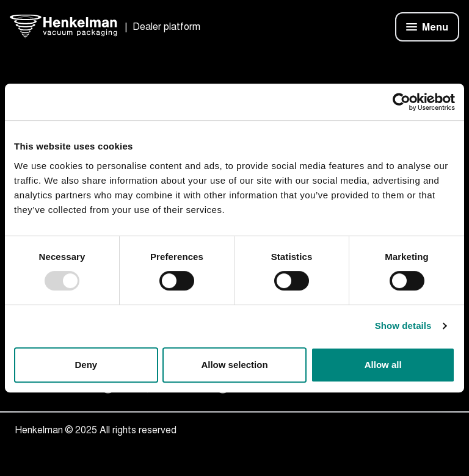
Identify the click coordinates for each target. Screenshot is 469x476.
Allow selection (234, 365)
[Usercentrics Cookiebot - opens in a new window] (402, 102)
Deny (86, 365)
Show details (403, 326)
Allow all (383, 365)
